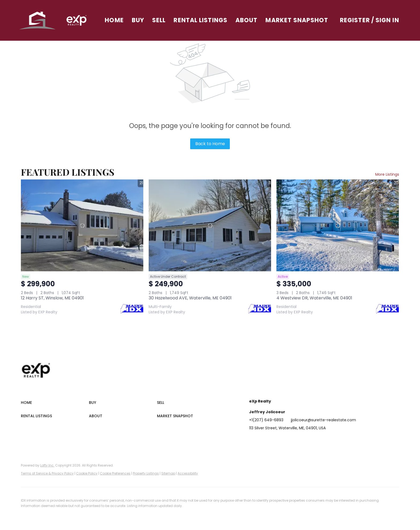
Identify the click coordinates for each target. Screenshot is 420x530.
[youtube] (307, 440)
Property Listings (146, 473)
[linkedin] (264, 440)
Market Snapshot (299, 20)
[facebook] (253, 440)
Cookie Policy (87, 473)
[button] (40, 20)
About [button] (248, 20)
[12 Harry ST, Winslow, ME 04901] (82, 225)
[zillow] (285, 440)
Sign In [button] (387, 20)
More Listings (387, 174)
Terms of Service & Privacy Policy (47, 473)
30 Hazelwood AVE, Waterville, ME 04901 (190, 298)
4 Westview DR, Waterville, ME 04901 (314, 298)
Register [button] (355, 20)
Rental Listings (203, 20)
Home (116, 20)
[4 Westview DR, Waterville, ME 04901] (338, 225)
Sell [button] (161, 20)
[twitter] (275, 440)
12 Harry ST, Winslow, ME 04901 (52, 298)
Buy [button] (140, 20)
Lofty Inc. (47, 465)
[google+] (317, 440)
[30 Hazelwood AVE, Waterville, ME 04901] (210, 225)
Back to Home (210, 144)
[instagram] (296, 440)
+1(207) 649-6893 (266, 420)
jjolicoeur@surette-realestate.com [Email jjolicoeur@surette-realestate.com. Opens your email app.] (323, 420)
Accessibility (188, 473)
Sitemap (168, 473)
